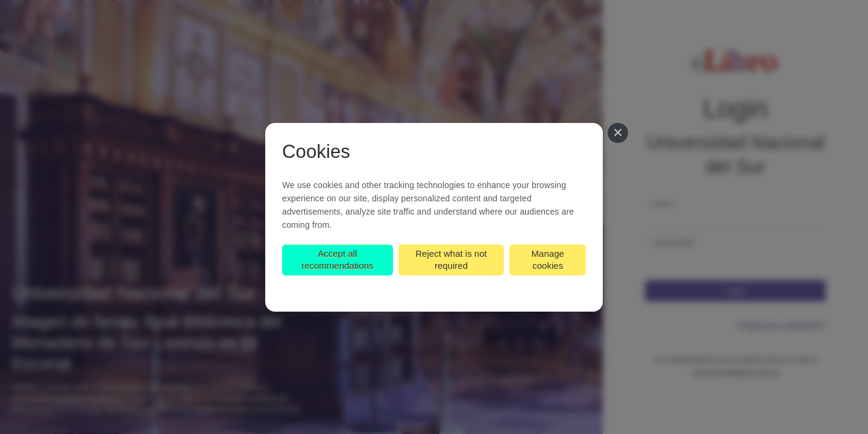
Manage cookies (548, 259)
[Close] (618, 133)
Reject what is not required (451, 259)
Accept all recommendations (337, 259)
